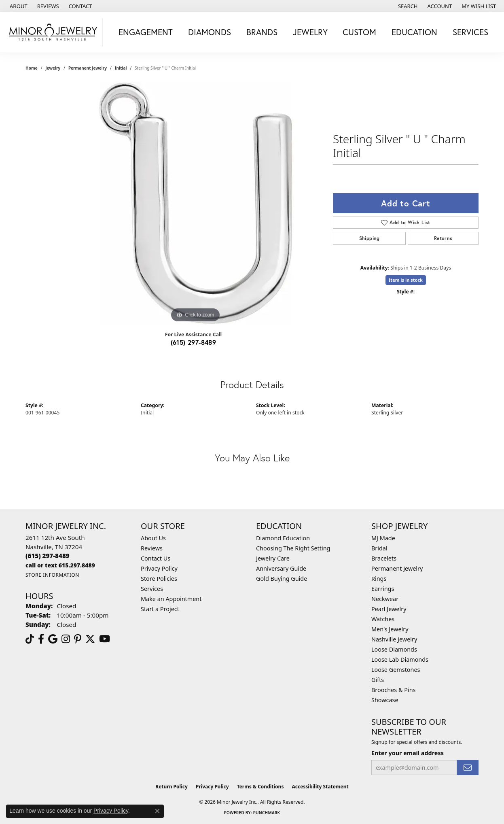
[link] (18, 6)
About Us (153, 538)
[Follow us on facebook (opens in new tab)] (41, 639)
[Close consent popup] (157, 811)
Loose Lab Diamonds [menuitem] (400, 659)
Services (470, 32)
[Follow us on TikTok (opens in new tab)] (30, 639)
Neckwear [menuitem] (385, 599)
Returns (443, 238)
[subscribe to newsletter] (468, 768)
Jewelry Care (273, 558)
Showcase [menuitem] (385, 700)
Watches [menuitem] (383, 619)
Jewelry (310, 32)
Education (414, 32)
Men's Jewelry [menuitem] (390, 629)
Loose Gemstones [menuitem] (396, 670)
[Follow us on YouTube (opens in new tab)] (105, 639)
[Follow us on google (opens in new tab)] (53, 639)
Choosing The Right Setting (293, 548)
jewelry (53, 68)
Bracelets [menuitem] (384, 558)
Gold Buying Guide (282, 579)
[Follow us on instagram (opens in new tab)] (66, 639)
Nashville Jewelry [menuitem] (394, 639)
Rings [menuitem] (379, 579)
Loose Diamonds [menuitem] (394, 649)
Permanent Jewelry (88, 68)
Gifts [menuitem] (378, 680)
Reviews (152, 548)
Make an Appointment (171, 599)
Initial (121, 68)
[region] (195, 203)
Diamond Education (283, 538)
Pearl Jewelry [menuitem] (389, 609)
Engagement (146, 32)
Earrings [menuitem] (383, 589)
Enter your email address (408, 753)
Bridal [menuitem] (379, 548)
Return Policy (172, 787)
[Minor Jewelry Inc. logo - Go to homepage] (53, 32)
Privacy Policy (159, 568)
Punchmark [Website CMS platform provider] (267, 813)
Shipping (370, 238)
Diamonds (210, 32)
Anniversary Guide (281, 568)
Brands (262, 32)
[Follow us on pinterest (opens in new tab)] (78, 639)
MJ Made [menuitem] (383, 538)
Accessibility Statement (320, 787)
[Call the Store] (48, 556)
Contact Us (156, 558)
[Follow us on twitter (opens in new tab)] (90, 639)
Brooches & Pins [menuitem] (393, 690)
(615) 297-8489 (194, 342)
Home (32, 68)
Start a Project (160, 609)
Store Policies (159, 579)
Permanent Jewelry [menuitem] (397, 568)
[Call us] (60, 565)
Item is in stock (406, 280)
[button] (407, 6)
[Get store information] (52, 575)
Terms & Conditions (260, 787)
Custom (359, 32)
